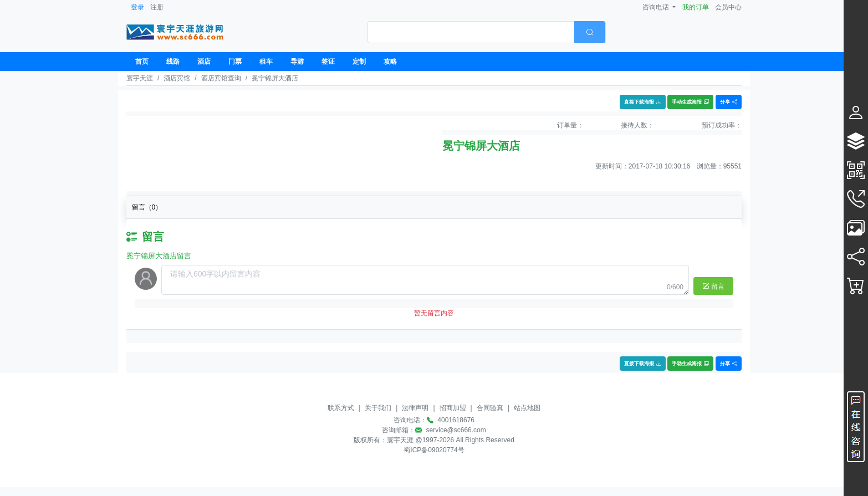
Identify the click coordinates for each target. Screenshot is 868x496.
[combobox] (487, 32)
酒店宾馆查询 (221, 78)
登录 (137, 7)
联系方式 (341, 408)
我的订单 (696, 7)
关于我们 (378, 408)
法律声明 (415, 408)
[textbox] (471, 32)
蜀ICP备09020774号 (434, 450)
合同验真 (490, 408)
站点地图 (527, 408)
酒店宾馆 (177, 78)
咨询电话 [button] (657, 7)
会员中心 (728, 7)
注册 (157, 7)
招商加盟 (453, 408)
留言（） (147, 207)
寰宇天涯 (140, 78)
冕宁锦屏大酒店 (275, 78)
